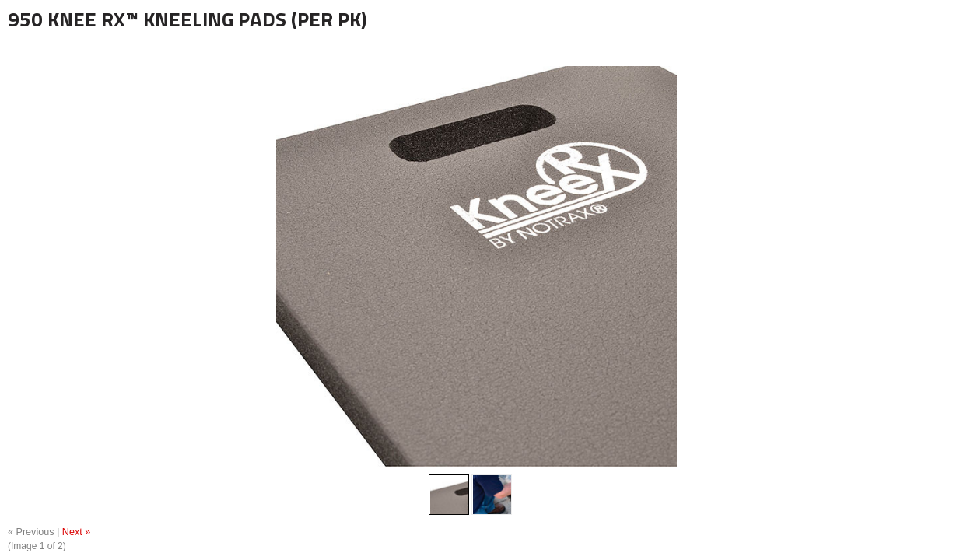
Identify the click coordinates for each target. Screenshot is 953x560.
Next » (76, 532)
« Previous (31, 532)
